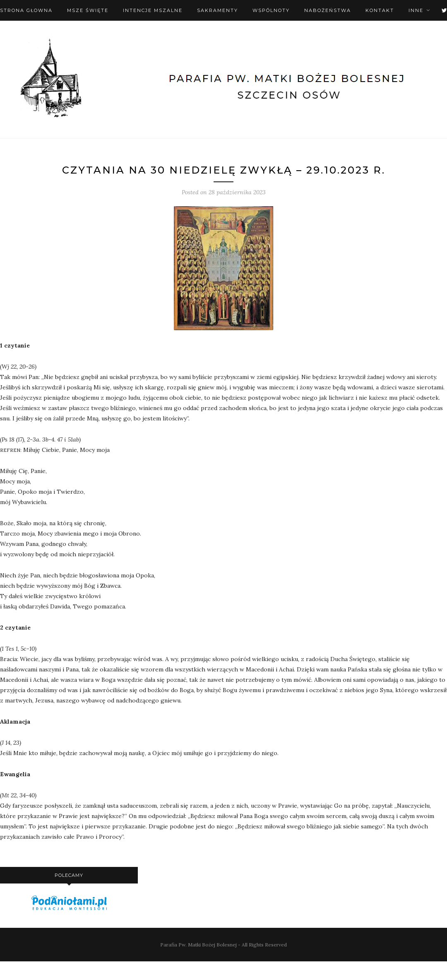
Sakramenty (217, 10)
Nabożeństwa (328, 10)
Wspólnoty (271, 10)
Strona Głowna (26, 10)
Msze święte (88, 10)
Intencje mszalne (153, 10)
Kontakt (380, 10)
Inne (416, 10)
